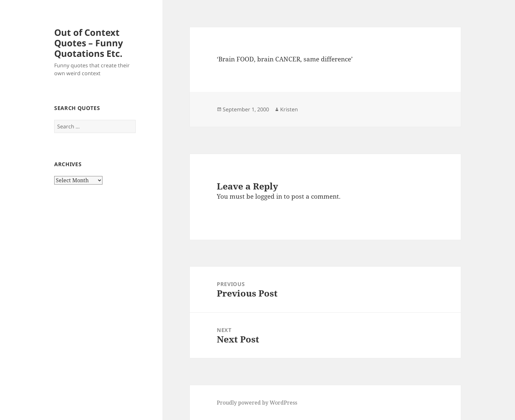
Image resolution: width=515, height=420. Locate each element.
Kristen (289, 109)
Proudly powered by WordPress (257, 403)
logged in (269, 196)
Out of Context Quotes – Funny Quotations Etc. (89, 43)
